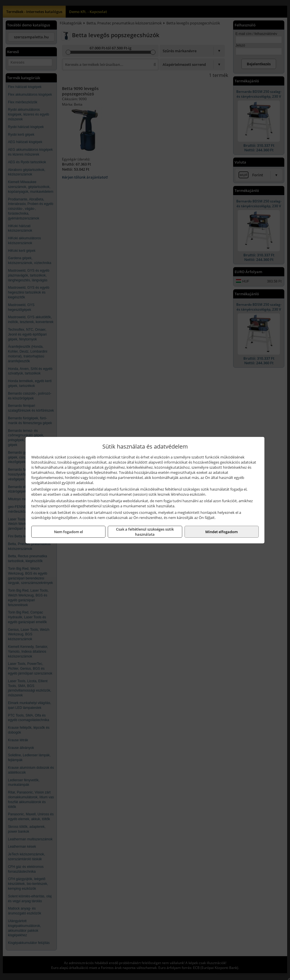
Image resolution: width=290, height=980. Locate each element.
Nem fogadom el (69, 532)
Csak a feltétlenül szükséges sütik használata (145, 532)
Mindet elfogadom (221, 532)
